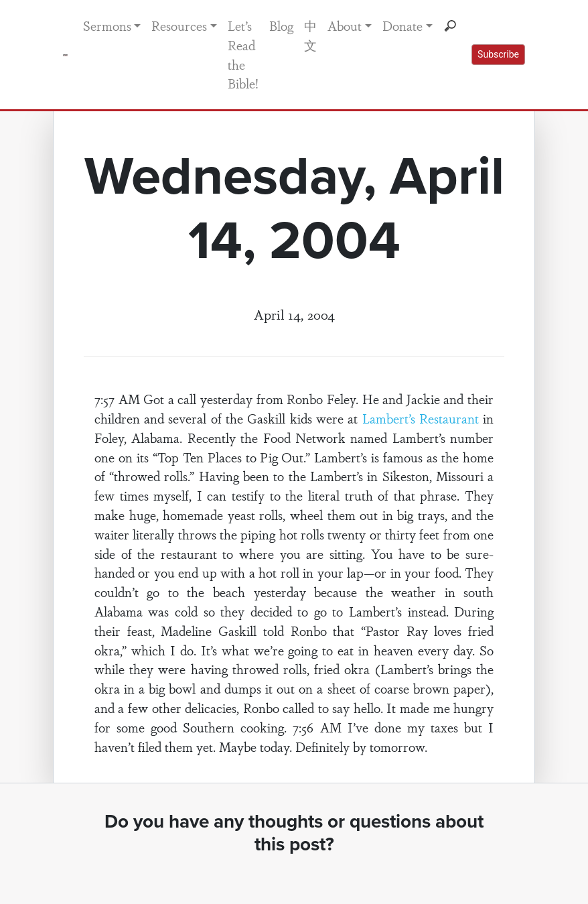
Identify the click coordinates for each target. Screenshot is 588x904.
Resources (179, 25)
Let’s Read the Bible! (243, 54)
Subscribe (498, 54)
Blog (281, 25)
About (345, 25)
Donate (402, 25)
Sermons (107, 25)
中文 (310, 35)
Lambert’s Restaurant (421, 418)
